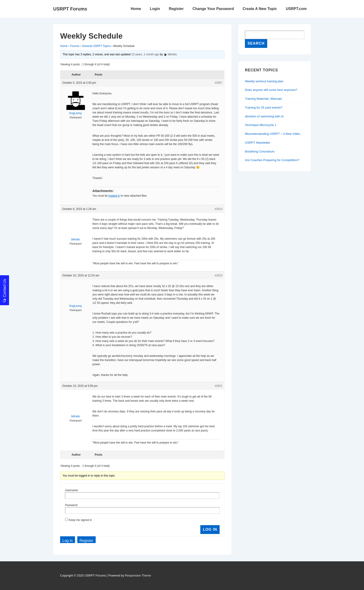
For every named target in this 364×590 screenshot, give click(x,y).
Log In (210, 529)
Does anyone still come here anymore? (271, 90)
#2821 (219, 386)
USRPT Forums (70, 9)
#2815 (219, 275)
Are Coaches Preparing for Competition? (272, 160)
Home (136, 9)
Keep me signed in (80, 520)
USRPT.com (296, 9)
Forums (75, 46)
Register (176, 9)
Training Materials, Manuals (263, 99)
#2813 (219, 209)
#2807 (219, 83)
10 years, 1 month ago (145, 54)
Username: (72, 490)
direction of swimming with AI (264, 116)
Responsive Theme (138, 575)
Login (155, 9)
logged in (114, 196)
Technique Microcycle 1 (261, 125)
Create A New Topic (260, 9)
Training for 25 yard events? (264, 108)
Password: (71, 505)
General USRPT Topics (96, 46)
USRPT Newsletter (258, 143)
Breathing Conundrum (260, 151)
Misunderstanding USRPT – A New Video (273, 134)
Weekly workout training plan (264, 81)
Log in (68, 541)
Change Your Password (213, 9)
